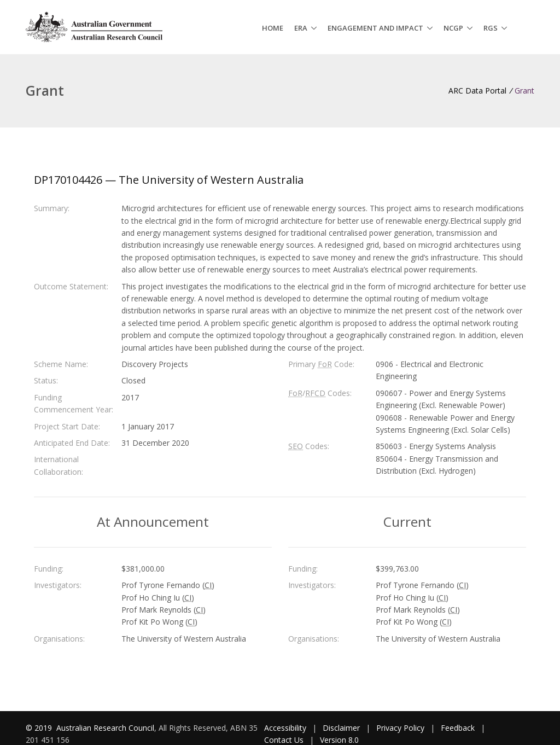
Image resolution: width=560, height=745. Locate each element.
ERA (301, 28)
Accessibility (285, 728)
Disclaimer (341, 728)
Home (273, 28)
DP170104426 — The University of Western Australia (169, 180)
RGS (491, 28)
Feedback (458, 728)
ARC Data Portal (477, 91)
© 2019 (40, 728)
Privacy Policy (400, 728)
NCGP (453, 28)
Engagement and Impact (375, 28)
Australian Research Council (105, 728)
